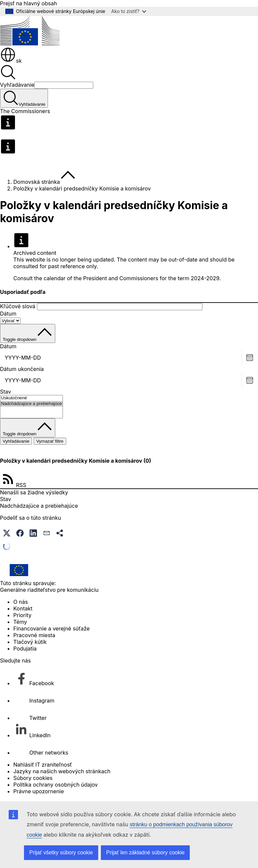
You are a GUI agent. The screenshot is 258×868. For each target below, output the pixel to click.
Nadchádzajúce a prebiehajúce (31, 404)
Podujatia (25, 648)
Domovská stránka (37, 182)
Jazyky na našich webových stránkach (62, 771)
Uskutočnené (31, 398)
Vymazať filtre (50, 441)
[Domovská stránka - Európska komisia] (30, 43)
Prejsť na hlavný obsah (28, 3)
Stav (5, 392)
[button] (7, 533)
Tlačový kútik (30, 642)
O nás (21, 602)
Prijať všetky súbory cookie (61, 852)
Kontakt (23, 608)
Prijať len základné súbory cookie (145, 852)
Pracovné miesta (34, 635)
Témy (20, 622)
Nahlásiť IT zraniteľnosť (43, 765)
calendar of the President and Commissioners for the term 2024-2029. (132, 278)
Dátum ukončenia (22, 369)
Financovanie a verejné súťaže (51, 628)
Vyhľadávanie (17, 85)
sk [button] (11, 61)
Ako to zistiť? (129, 11)
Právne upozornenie (39, 791)
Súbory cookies (33, 778)
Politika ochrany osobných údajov (56, 785)
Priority (22, 615)
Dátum (8, 314)
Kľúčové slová (18, 306)
